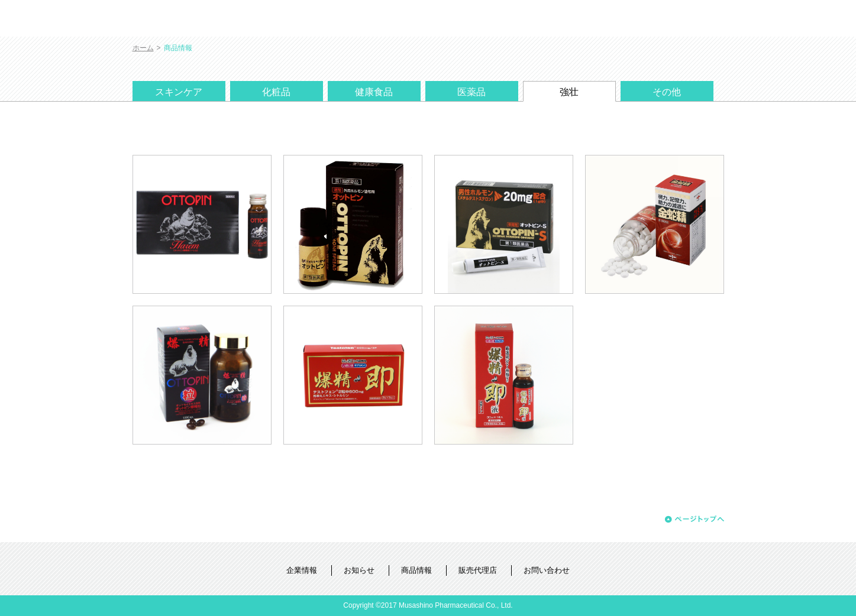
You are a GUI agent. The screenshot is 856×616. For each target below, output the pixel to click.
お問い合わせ (547, 570)
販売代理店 (478, 570)
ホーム (143, 48)
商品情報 (416, 570)
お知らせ (359, 570)
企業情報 (302, 570)
